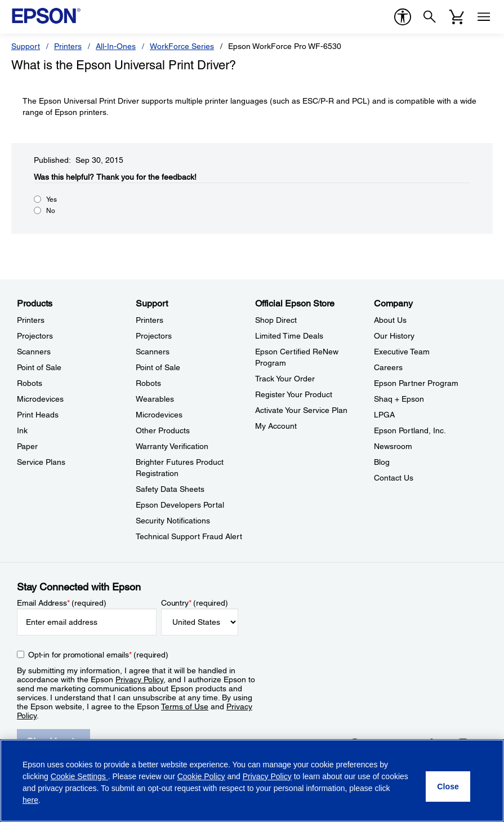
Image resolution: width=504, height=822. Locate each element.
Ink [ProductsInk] (22, 430)
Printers (68, 46)
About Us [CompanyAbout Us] (390, 320)
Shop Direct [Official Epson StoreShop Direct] (276, 320)
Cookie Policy (201, 776)
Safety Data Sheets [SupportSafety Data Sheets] (170, 489)
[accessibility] (403, 17)
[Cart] (457, 17)
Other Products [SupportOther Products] (163, 430)
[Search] (430, 17)
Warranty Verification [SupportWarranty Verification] (172, 446)
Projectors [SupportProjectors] (154, 336)
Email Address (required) (62, 603)
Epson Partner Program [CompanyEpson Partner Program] (416, 383)
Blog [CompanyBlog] (382, 462)
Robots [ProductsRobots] (30, 383)
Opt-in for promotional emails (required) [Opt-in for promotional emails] (98, 655)
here (30, 800)
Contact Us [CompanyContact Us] (394, 478)
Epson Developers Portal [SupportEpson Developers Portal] (180, 505)
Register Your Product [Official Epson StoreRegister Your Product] (294, 394)
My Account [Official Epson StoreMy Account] (276, 426)
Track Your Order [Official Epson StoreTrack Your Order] (285, 379)
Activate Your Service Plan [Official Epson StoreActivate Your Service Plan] (301, 410)
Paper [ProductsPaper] (27, 446)
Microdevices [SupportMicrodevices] (159, 415)
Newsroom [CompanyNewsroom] (393, 446)
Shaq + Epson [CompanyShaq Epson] (399, 399)
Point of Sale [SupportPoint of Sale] (158, 367)
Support (26, 46)
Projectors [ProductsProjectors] (35, 336)
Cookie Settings (79, 776)
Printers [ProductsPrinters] (31, 320)
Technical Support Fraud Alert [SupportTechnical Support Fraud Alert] (189, 536)
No (51, 211)
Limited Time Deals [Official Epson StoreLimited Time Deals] (289, 336)
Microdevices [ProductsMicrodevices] (40, 399)
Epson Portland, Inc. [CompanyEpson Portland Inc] (410, 430)
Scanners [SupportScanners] (153, 352)
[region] (252, 781)
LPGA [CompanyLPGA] (384, 415)
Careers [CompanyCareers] (388, 367)
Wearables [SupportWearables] (155, 399)
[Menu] (484, 17)
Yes (52, 199)
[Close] (448, 787)
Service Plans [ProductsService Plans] (41, 462)
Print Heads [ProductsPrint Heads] (38, 415)
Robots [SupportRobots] (148, 383)
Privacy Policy (139, 679)
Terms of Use (185, 707)
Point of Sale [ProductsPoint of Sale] (39, 367)
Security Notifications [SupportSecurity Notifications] (173, 521)
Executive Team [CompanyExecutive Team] (402, 352)
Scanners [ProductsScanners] (34, 352)
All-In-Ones (116, 46)
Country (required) (195, 603)
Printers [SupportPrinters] (150, 320)
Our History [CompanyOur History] (394, 336)
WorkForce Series (182, 46)
